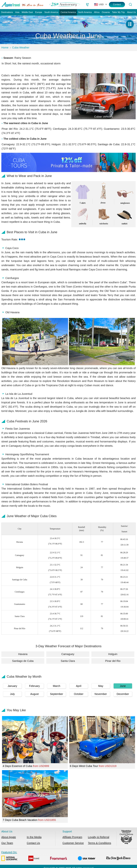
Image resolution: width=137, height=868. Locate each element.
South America (51, 12)
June (123, 686)
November (101, 694)
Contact (117, 4)
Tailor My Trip (118, 12)
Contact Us (33, 843)
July (12, 694)
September (57, 694)
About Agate (9, 837)
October (79, 694)
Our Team (7, 843)
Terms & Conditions (99, 843)
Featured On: (66, 856)
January (12, 686)
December (123, 694)
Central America (68, 12)
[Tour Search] (130, 5)
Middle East (27, 12)
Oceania (106, 12)
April (79, 686)
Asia (17, 12)
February (35, 686)
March (57, 686)
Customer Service (73, 843)
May (101, 686)
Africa (97, 12)
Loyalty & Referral (99, 837)
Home (5, 48)
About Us (132, 12)
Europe (39, 12)
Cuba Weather (21, 48)
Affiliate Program (72, 837)
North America (85, 12)
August (34, 694)
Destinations (7, 12)
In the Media (34, 837)
